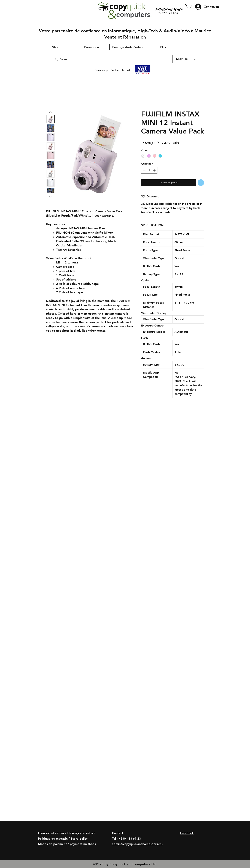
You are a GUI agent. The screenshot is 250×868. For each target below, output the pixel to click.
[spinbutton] (149, 170)
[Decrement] (144, 170)
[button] (188, 7)
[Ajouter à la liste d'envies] (201, 183)
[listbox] (186, 59)
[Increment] (155, 170)
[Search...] (112, 59)
